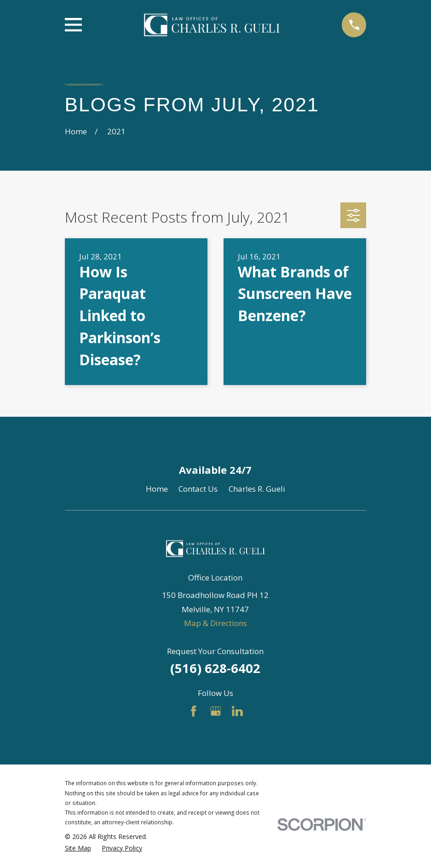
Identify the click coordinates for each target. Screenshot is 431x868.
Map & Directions (215, 623)
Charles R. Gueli (257, 489)
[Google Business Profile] (216, 711)
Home (157, 489)
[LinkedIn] (237, 711)
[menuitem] (78, 848)
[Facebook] (194, 711)
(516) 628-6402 (215, 668)
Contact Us (198, 489)
